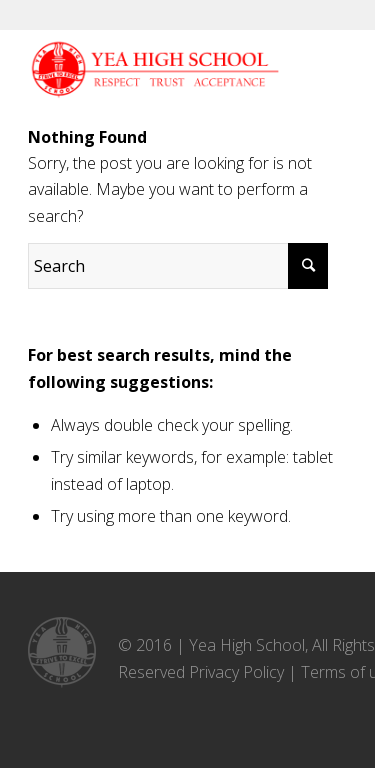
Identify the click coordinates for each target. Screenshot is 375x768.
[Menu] (299, 70)
